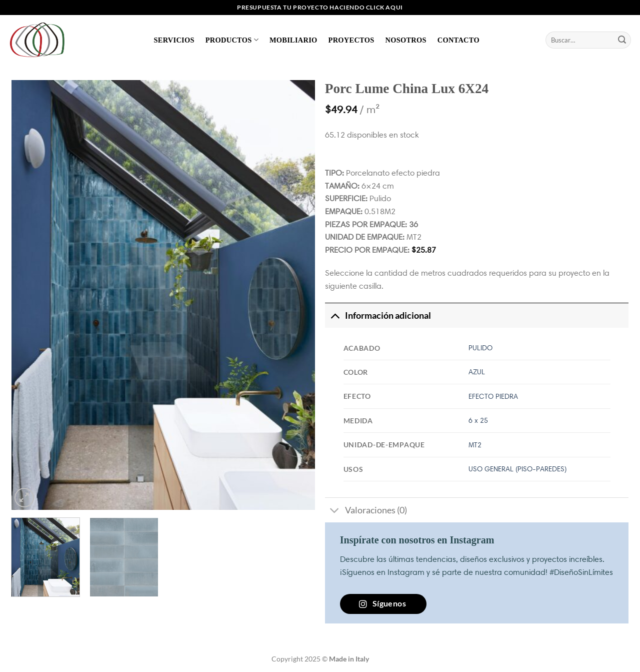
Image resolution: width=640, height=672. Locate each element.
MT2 (475, 445)
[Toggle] (335, 315)
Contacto (458, 40)
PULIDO (480, 348)
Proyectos (351, 40)
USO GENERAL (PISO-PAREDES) (517, 469)
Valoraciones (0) (366, 511)
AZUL (477, 372)
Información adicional (378, 315)
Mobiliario (293, 40)
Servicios (174, 40)
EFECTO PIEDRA (493, 396)
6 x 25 (478, 420)
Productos (232, 40)
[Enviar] (622, 40)
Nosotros (405, 40)
